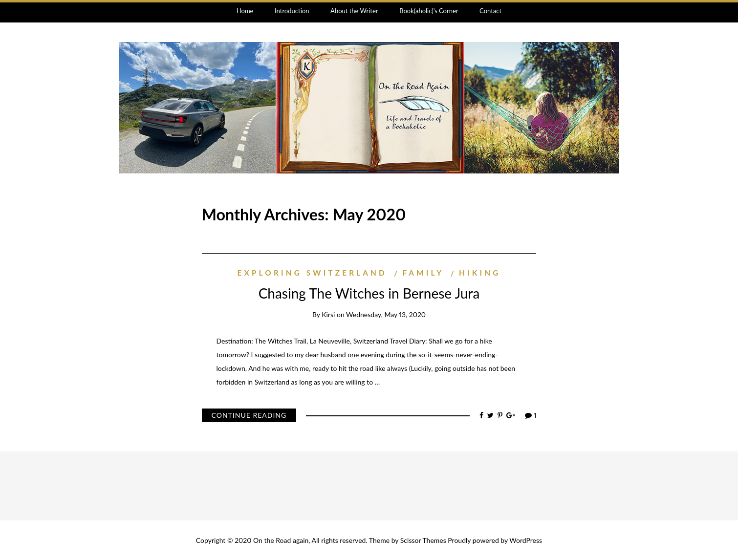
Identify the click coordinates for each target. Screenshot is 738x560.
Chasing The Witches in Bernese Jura (369, 293)
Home (245, 11)
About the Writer (354, 11)
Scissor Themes (423, 540)
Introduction (292, 11)
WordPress (526, 540)
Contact (490, 11)
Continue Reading (249, 415)
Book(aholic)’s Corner (429, 11)
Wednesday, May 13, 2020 (386, 314)
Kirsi (328, 314)
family (423, 273)
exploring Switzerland (312, 273)
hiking (480, 273)
